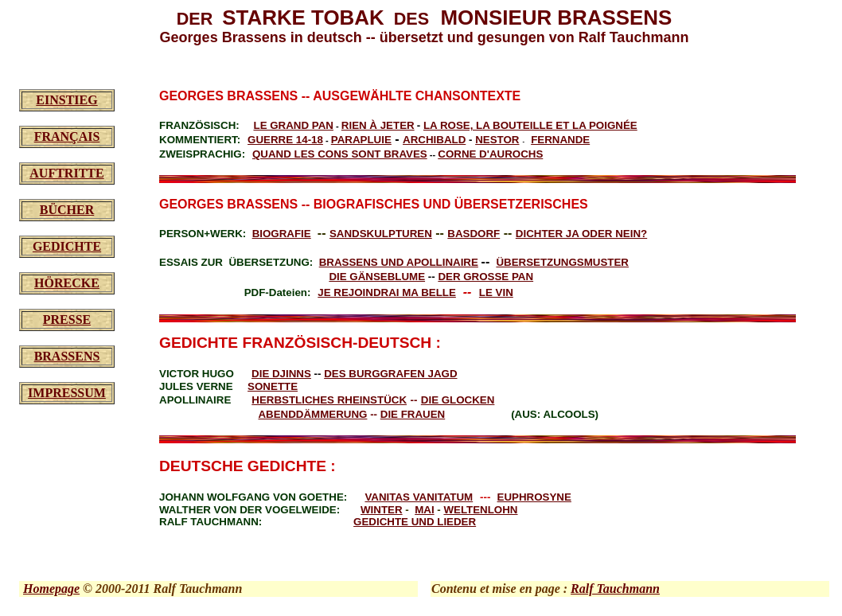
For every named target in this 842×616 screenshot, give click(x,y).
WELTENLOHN (480, 510)
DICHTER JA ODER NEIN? (581, 234)
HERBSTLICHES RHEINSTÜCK (329, 400)
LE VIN (496, 292)
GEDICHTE (67, 246)
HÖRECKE (67, 283)
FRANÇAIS (67, 136)
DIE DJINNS (281, 374)
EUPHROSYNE (534, 497)
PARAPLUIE (361, 140)
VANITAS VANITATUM (419, 497)
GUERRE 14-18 (285, 140)
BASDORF (474, 234)
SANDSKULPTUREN (381, 234)
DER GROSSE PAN (485, 277)
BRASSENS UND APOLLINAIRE (399, 262)
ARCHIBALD (434, 140)
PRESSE (67, 320)
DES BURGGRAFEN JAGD (390, 374)
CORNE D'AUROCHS (490, 154)
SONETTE (273, 386)
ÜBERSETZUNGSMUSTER (562, 262)
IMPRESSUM (67, 393)
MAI (424, 510)
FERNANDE (560, 140)
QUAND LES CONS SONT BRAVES (340, 154)
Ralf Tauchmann (615, 589)
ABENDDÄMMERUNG (312, 414)
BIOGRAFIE (282, 234)
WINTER (382, 510)
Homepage (51, 589)
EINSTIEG (66, 100)
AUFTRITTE (66, 173)
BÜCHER (67, 210)
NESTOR (497, 140)
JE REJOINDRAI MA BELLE (387, 292)
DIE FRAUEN (413, 414)
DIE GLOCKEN (458, 400)
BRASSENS (67, 356)
